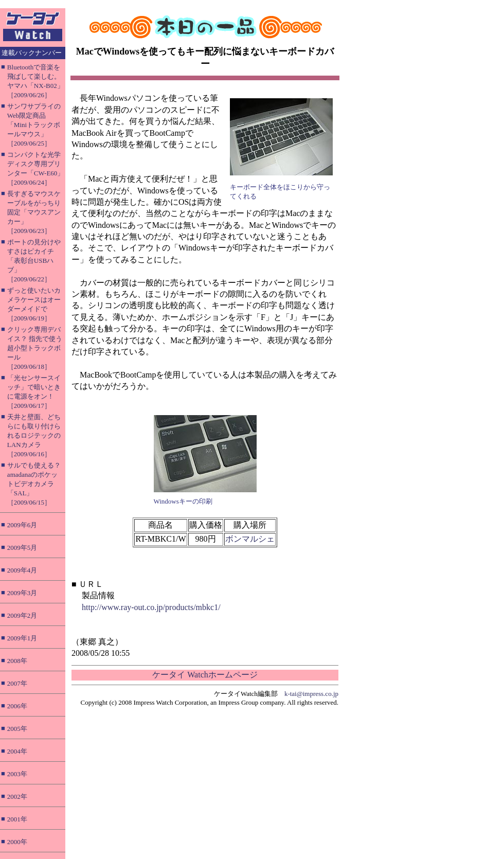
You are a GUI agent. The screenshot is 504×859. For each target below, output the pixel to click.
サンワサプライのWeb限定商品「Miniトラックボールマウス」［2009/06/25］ (34, 125)
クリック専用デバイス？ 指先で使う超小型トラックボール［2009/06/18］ (35, 348)
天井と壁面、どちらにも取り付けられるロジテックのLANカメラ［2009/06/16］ (34, 435)
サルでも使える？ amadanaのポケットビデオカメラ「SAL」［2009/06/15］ (34, 484)
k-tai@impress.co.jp (311, 694)
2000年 (17, 842)
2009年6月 (22, 525)
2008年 (17, 661)
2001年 (17, 819)
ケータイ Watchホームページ (205, 675)
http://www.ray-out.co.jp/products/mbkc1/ (151, 607)
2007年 (17, 683)
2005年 (17, 729)
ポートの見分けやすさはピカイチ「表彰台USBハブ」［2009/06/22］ (34, 261)
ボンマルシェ (250, 539)
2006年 (17, 706)
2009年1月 (22, 638)
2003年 (17, 774)
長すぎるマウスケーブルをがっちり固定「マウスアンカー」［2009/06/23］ (34, 212)
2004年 (17, 751)
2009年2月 (22, 615)
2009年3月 (22, 593)
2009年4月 (22, 570)
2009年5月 (22, 548)
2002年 (17, 797)
